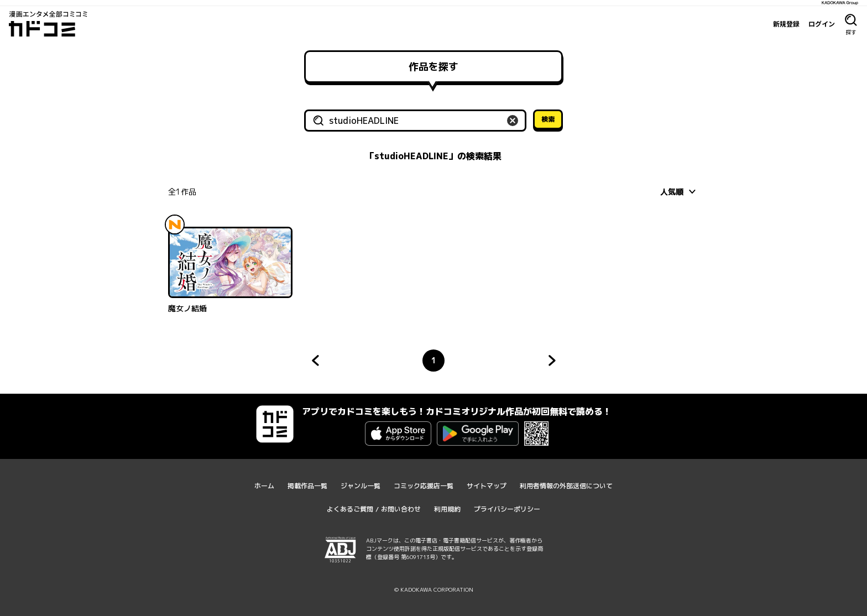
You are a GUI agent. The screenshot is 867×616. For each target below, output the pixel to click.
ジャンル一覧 (361, 486)
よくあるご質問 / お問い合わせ (374, 509)
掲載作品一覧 (307, 486)
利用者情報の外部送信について (566, 486)
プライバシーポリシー (507, 509)
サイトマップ (487, 486)
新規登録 (786, 24)
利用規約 (447, 509)
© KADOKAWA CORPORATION (434, 589)
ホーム (264, 486)
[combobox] (680, 191)
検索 (548, 119)
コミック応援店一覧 (424, 486)
